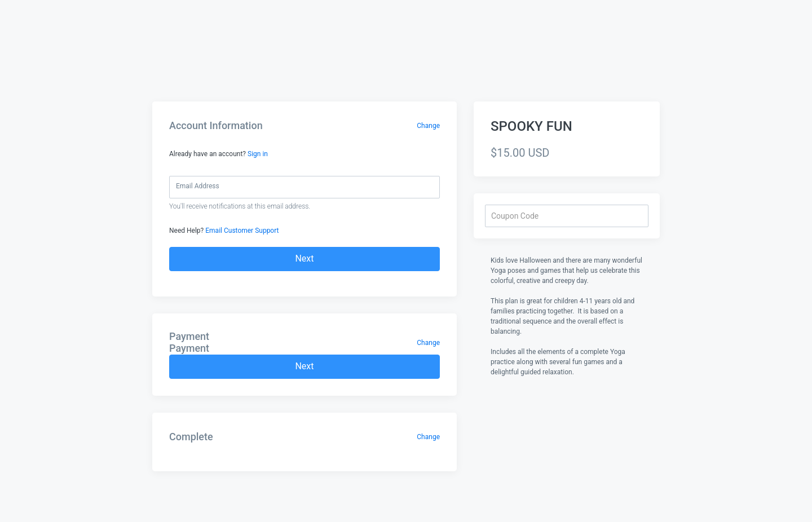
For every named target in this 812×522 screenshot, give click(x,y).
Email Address (198, 186)
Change (428, 126)
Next (304, 258)
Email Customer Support (242, 231)
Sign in (258, 154)
